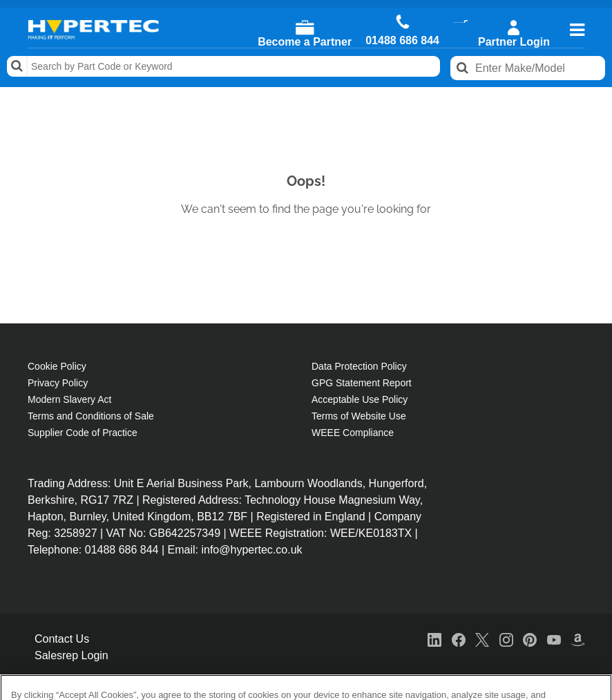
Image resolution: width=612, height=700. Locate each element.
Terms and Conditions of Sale (91, 416)
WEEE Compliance (353, 433)
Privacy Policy (58, 383)
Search (17, 66)
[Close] (590, 649)
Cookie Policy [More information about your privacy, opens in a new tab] (166, 660)
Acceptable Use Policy (360, 399)
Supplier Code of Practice (83, 433)
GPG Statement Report (362, 383)
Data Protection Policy (359, 366)
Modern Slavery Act (69, 399)
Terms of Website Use (359, 416)
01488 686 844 (402, 41)
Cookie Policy (57, 366)
